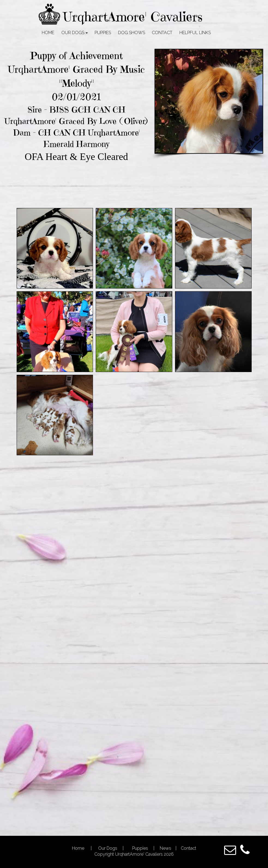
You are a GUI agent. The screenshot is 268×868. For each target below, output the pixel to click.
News (165, 848)
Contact (188, 848)
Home (79, 848)
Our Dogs (108, 848)
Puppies (140, 848)
